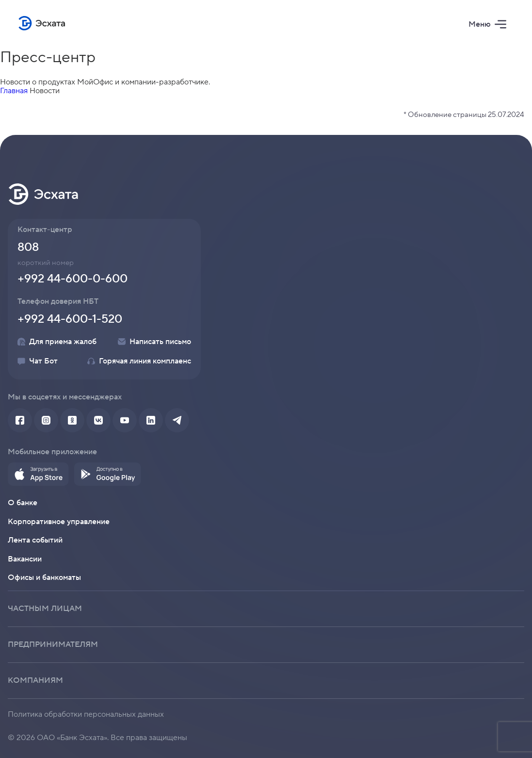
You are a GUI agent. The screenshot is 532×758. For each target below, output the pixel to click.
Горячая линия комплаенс (139, 361)
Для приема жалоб (57, 342)
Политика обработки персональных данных (86, 714)
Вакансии (25, 559)
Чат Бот (38, 361)
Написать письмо (154, 342)
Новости (45, 91)
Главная (14, 91)
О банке (23, 503)
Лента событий (35, 540)
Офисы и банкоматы (44, 577)
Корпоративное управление (59, 522)
